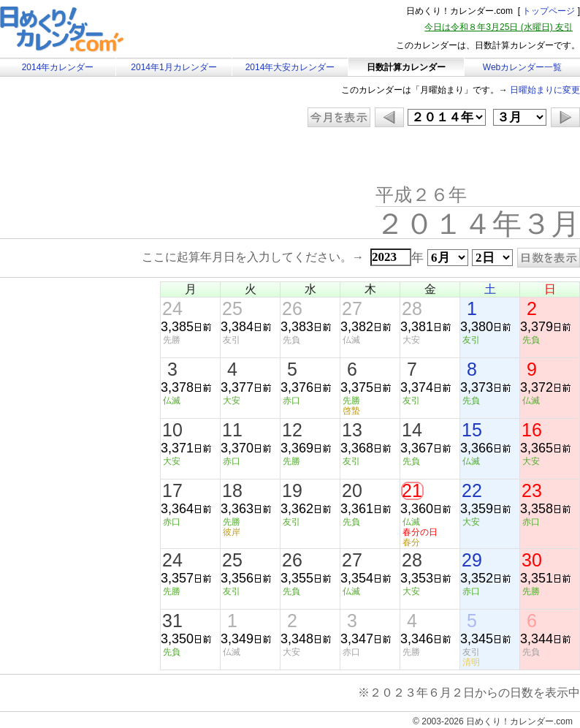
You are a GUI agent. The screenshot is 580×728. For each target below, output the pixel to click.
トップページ (549, 11)
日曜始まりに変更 (545, 90)
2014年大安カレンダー (290, 67)
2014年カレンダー (58, 67)
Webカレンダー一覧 (522, 67)
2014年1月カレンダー (173, 67)
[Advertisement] (123, 157)
